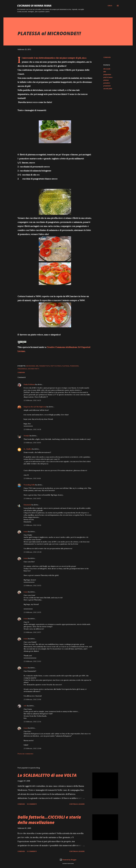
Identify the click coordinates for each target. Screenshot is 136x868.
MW (105, 72)
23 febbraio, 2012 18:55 (32, 498)
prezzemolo (107, 86)
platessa (106, 80)
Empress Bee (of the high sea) (35, 407)
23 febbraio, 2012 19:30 (32, 525)
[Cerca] (110, 6)
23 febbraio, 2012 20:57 (32, 632)
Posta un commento (25, 754)
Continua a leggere (77, 804)
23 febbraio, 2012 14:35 (32, 400)
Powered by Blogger (68, 860)
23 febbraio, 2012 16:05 (32, 443)
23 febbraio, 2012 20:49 (33, 552)
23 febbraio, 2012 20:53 (32, 585)
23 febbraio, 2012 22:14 (32, 722)
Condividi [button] (107, 57)
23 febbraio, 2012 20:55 (32, 612)
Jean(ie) (27, 436)
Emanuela (27, 505)
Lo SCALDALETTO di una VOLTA (47, 775)
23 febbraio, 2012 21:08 (32, 699)
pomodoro (107, 83)
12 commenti (32, 851)
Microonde (107, 69)
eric (25, 706)
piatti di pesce (108, 77)
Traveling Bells (29, 485)
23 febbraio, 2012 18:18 (32, 478)
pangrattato (107, 74)
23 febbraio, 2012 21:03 (32, 661)
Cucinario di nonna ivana (34, 6)
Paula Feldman (29, 384)
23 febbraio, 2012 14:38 (32, 429)
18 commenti (32, 804)
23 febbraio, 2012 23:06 (32, 748)
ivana (26, 532)
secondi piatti (108, 89)
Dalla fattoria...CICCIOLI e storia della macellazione (49, 820)
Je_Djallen (28, 449)
